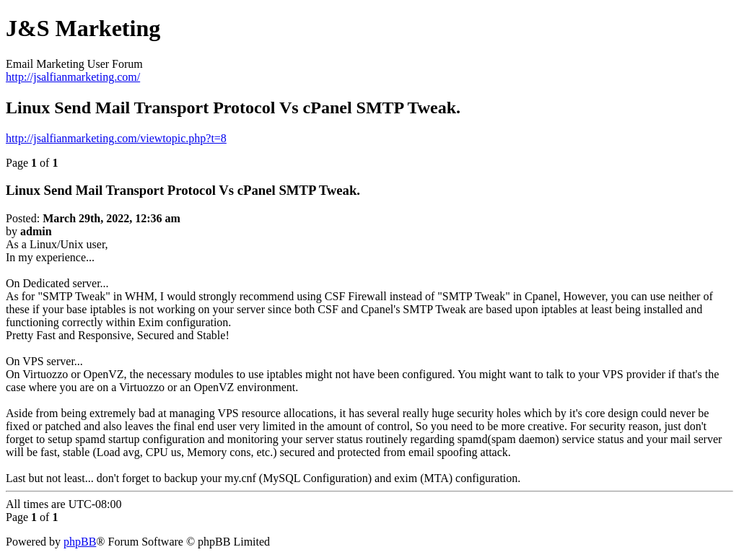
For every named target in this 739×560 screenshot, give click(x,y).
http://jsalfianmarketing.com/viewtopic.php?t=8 (116, 138)
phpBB (80, 542)
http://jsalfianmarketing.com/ (73, 77)
